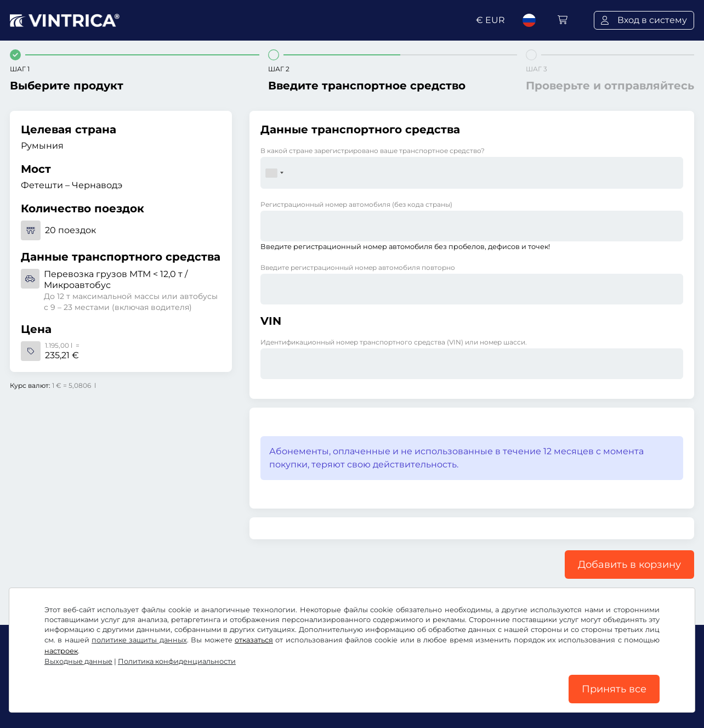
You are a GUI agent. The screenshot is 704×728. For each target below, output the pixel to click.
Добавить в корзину (629, 565)
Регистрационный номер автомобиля (356, 204)
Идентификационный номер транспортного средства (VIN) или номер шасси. (394, 342)
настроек (61, 651)
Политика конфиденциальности (177, 661)
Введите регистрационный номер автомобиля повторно (358, 267)
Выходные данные (78, 661)
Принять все (614, 689)
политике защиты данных (139, 640)
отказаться (254, 640)
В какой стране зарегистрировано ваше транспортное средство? (373, 151)
